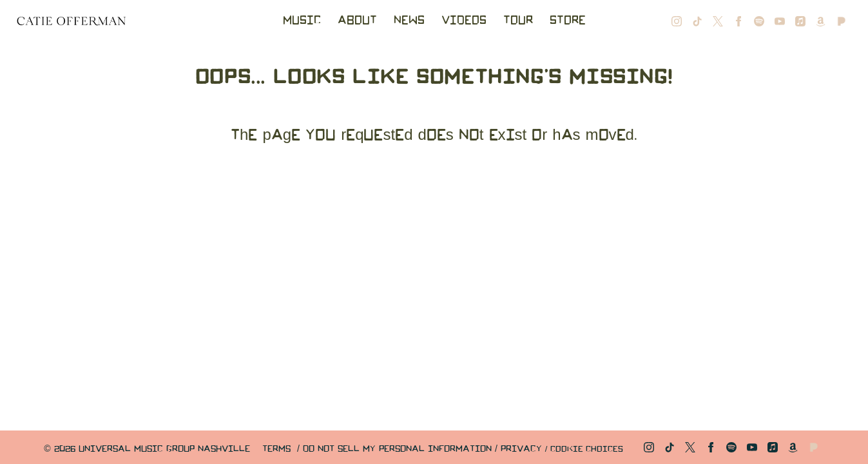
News (409, 21)
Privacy (521, 449)
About (357, 21)
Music (302, 21)
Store (568, 21)
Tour (518, 21)
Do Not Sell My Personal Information (397, 449)
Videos (464, 21)
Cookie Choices (587, 450)
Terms (276, 449)
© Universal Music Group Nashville (147, 449)
